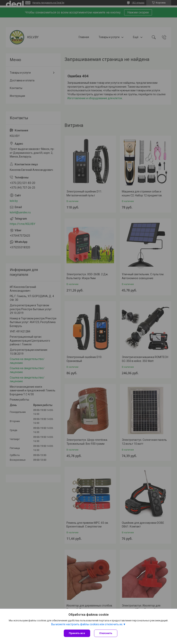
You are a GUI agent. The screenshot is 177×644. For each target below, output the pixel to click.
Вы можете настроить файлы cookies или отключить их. (87, 624)
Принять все (77, 633)
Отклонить (106, 633)
